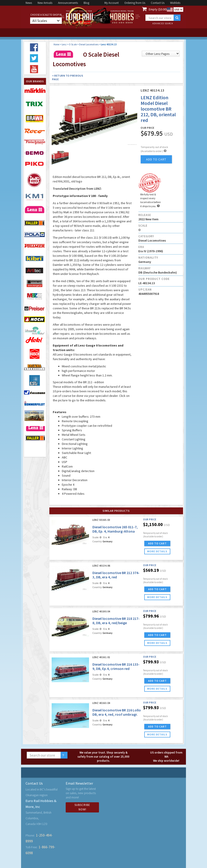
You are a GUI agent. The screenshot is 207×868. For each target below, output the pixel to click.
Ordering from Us (135, 3)
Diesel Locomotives (89, 44)
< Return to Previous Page (68, 77)
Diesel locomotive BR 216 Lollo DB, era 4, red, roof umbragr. (117, 712)
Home (56, 44)
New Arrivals (45, 3)
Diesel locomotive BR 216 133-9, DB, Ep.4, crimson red (116, 666)
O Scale (73, 44)
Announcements (68, 3)
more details (157, 551)
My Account (112, 3)
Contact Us (158, 3)
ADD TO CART (157, 543)
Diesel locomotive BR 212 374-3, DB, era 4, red (116, 575)
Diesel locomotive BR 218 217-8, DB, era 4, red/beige (116, 621)
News (29, 3)
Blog (86, 3)
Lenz (64, 44)
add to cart (156, 159)
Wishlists (175, 3)
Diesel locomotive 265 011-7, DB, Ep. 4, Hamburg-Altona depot (115, 531)
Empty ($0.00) (158, 9)
